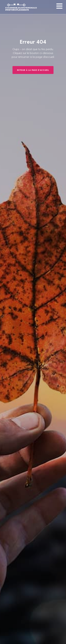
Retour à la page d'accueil (33, 70)
